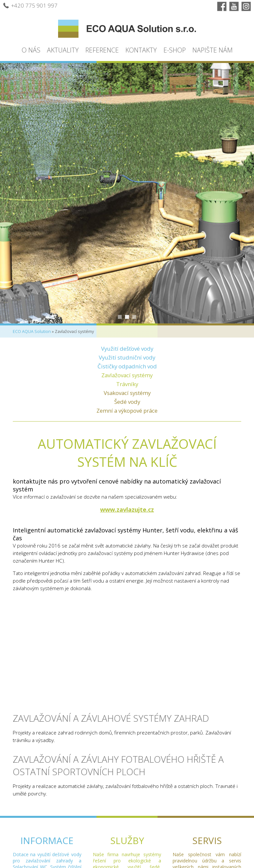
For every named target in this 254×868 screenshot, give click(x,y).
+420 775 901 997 (30, 5)
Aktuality (63, 50)
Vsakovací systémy (127, 393)
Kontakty (141, 50)
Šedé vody (127, 402)
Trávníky (127, 384)
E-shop (175, 50)
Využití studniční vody (127, 357)
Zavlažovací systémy (127, 375)
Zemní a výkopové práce (127, 411)
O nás (31, 50)
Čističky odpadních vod (127, 366)
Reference (102, 50)
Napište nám (212, 50)
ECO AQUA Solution (32, 331)
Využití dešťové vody (127, 349)
